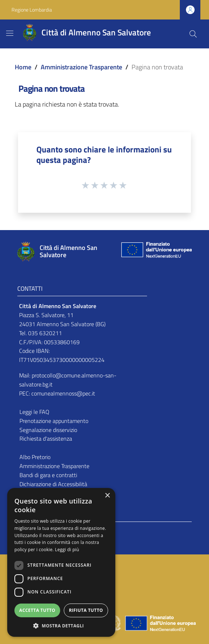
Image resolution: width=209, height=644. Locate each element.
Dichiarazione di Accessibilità (53, 484)
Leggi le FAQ (34, 412)
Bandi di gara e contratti (48, 475)
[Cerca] (193, 34)
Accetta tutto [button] (37, 610)
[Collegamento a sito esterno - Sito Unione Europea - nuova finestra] (156, 252)
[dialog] (61, 562)
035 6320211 (45, 333)
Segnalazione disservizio (48, 430)
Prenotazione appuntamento (54, 421)
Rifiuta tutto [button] (86, 610)
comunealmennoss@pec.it (63, 393)
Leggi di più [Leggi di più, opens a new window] (67, 550)
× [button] (107, 496)
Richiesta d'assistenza (46, 438)
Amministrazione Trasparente (81, 67)
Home (23, 67)
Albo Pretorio (35, 457)
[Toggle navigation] (10, 33)
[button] (61, 626)
